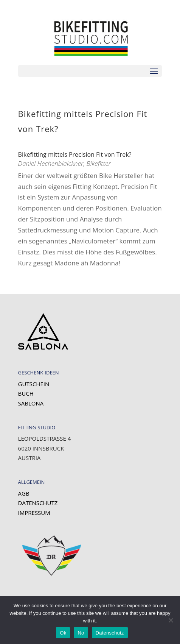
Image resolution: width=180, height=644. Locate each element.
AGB (24, 493)
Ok (63, 633)
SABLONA (31, 403)
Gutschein (34, 384)
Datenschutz (38, 503)
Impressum (34, 513)
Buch (26, 393)
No (81, 633)
